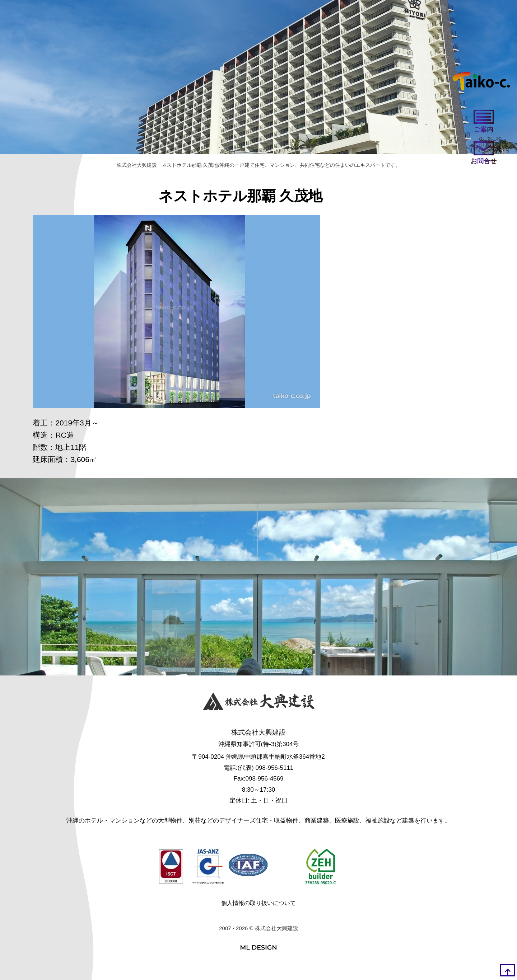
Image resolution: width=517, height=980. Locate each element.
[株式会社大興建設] (259, 703)
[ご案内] (484, 122)
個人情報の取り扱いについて (258, 903)
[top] (508, 970)
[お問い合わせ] (484, 154)
